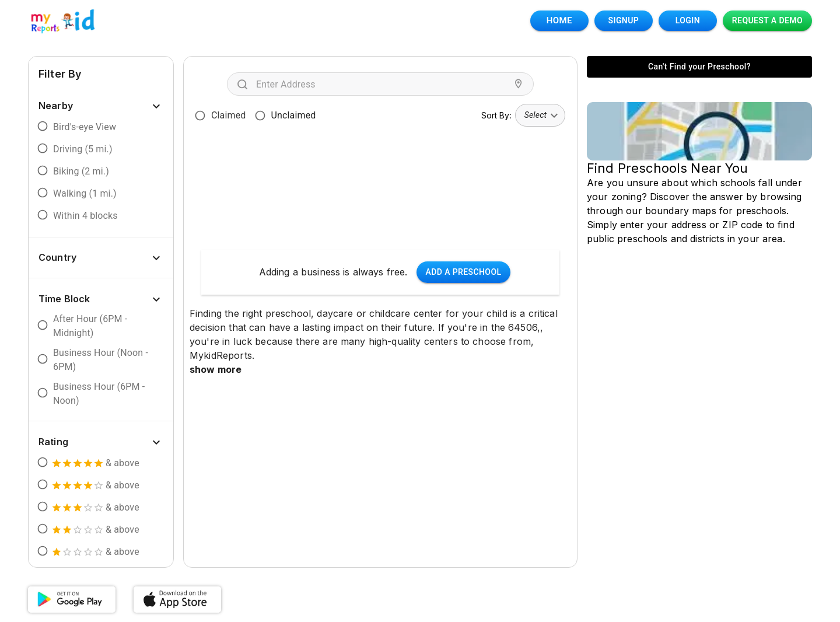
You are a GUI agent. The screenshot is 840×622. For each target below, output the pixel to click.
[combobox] (383, 84)
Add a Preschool (464, 272)
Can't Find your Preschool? (699, 67)
